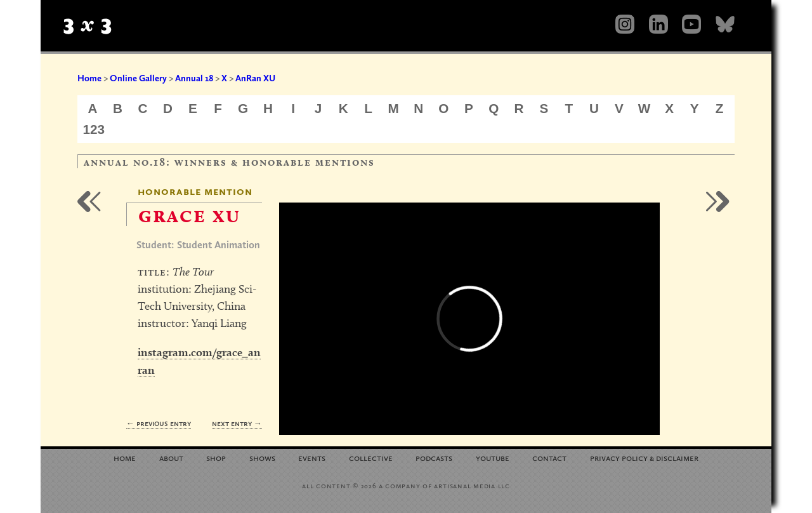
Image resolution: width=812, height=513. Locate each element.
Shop (216, 457)
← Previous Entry (159, 423)
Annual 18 (194, 78)
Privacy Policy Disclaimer (644, 457)
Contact (549, 457)
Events (312, 457)
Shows (262, 457)
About (171, 457)
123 (94, 129)
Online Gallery (138, 78)
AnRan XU (255, 78)
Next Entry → (237, 423)
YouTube (493, 457)
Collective (371, 457)
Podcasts (434, 457)
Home (89, 78)
